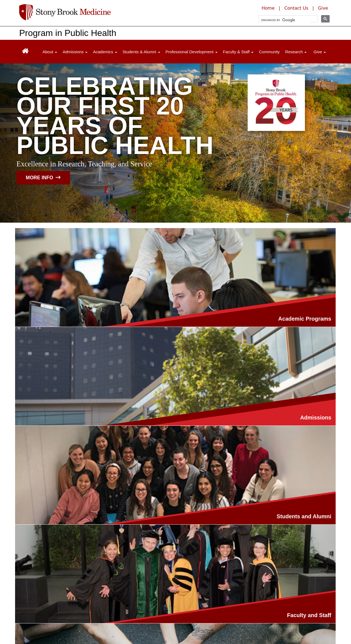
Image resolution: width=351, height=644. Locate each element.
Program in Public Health (68, 33)
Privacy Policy (76, 616)
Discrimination (34, 624)
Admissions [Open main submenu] (75, 52)
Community (269, 52)
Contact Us (296, 8)
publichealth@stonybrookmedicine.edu (59, 592)
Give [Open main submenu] (320, 52)
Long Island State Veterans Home (159, 608)
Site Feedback (176, 624)
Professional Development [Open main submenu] (192, 52)
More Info (43, 178)
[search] (286, 20)
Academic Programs (90, 335)
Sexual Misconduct (80, 624)
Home (268, 8)
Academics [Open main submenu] (105, 52)
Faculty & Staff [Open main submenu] (238, 52)
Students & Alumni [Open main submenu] (141, 52)
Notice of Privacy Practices (180, 616)
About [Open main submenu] (50, 52)
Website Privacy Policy (121, 616)
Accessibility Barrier (132, 624)
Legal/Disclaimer (36, 616)
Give (323, 8)
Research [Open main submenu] (296, 52)
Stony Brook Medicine (94, 608)
